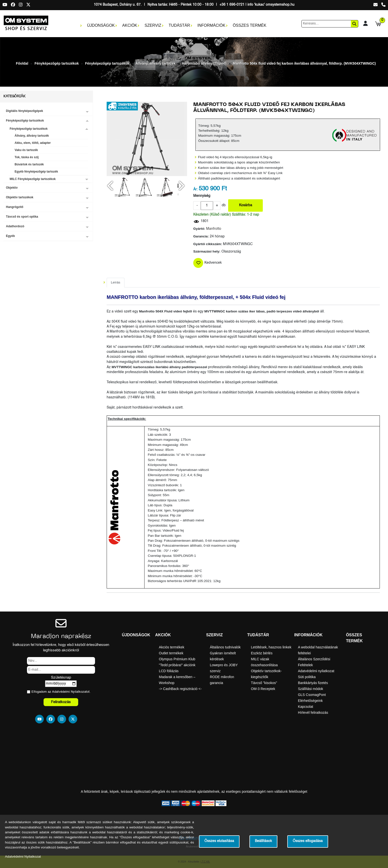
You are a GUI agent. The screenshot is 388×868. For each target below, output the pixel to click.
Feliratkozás (61, 702)
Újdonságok (101, 25)
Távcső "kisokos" (264, 683)
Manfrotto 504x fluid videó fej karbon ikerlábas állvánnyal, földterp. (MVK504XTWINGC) (304, 63)
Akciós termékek (172, 647)
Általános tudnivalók (225, 647)
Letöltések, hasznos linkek (271, 647)
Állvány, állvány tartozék (156, 63)
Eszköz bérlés (262, 653)
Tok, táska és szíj (27, 157)
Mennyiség (202, 196)
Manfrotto (214, 229)
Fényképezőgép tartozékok (57, 63)
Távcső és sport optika (22, 217)
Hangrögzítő (15, 207)
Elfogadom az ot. (61, 692)
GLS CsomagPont (312, 695)
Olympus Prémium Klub (177, 659)
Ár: (195, 190)
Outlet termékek (171, 653)
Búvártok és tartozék (29, 164)
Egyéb (10, 236)
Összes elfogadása (308, 841)
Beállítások (263, 841)
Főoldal (22, 63)
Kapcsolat (305, 707)
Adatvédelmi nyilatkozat (316, 671)
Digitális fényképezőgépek (24, 111)
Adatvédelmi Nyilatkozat (69, 692)
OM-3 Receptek (263, 689)
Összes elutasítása (219, 841)
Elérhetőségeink (310, 701)
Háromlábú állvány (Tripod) (204, 63)
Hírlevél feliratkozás (313, 713)
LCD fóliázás (169, 671)
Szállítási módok (311, 689)
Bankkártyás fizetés (313, 683)
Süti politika (307, 677)
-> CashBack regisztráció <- (180, 689)
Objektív (12, 188)
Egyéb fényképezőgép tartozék (36, 172)
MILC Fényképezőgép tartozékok (33, 179)
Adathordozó (15, 226)
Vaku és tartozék (26, 150)
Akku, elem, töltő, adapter (33, 143)
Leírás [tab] (116, 282)
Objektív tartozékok (20, 197)
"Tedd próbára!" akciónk (177, 665)
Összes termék (250, 25)
